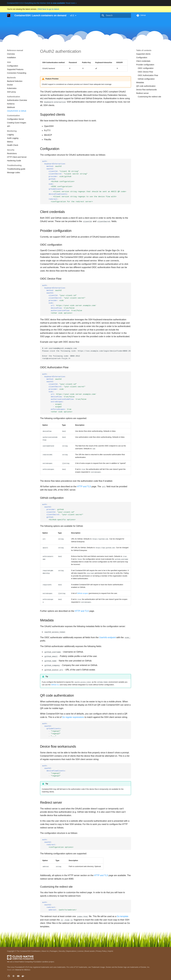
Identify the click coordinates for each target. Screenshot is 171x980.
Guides (45, 22)
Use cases (19, 22)
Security (62, 951)
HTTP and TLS (84, 486)
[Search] (116, 15)
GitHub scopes (83, 593)
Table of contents (144, 50)
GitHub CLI (55, 685)
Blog (98, 22)
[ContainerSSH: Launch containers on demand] (9, 15)
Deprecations (71, 951)
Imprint (110, 951)
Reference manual (71, 22)
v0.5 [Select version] (72, 16)
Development (87, 22)
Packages (54, 951)
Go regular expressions (73, 717)
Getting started (33, 22)
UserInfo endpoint (107, 637)
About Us (45, 951)
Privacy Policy (101, 951)
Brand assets (90, 951)
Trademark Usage (98, 967)
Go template (123, 916)
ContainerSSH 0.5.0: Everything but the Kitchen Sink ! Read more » (42, 3)
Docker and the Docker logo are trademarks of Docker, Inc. (128, 967)
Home (10, 22)
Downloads (56, 22)
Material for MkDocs (23, 970)
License (80, 951)
